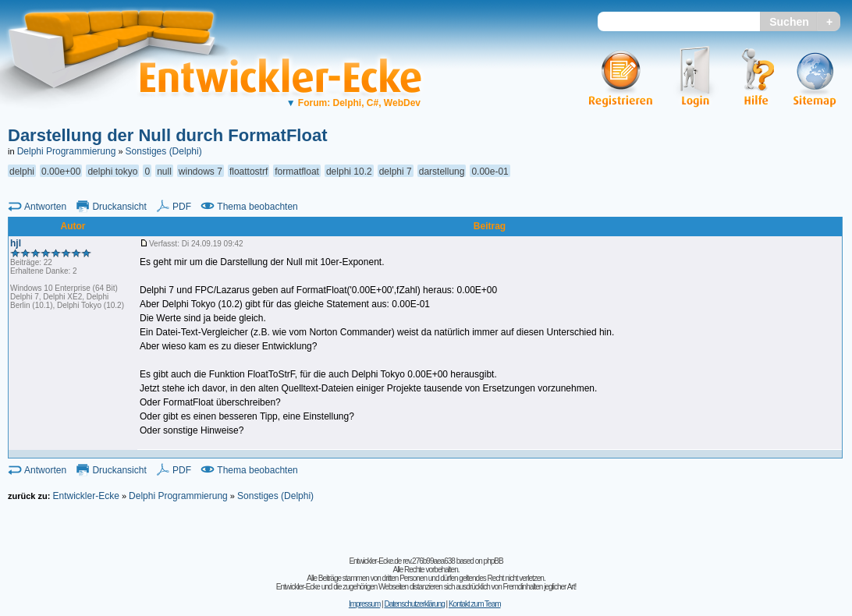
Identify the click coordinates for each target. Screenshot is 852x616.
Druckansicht (119, 207)
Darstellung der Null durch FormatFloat (167, 135)
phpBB (493, 561)
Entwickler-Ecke (85, 496)
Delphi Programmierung (67, 151)
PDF (182, 207)
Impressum (364, 604)
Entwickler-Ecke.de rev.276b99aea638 (401, 561)
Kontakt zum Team (475, 604)
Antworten (45, 207)
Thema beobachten (257, 207)
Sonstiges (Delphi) (164, 151)
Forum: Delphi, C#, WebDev (353, 103)
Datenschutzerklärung (414, 604)
